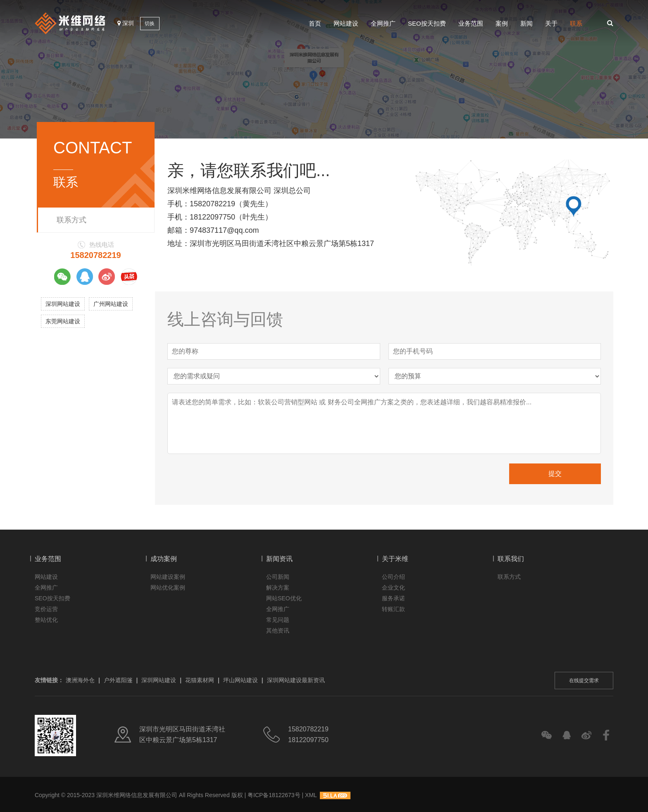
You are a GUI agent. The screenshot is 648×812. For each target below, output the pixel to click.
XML (311, 795)
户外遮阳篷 (118, 680)
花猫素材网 (200, 680)
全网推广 (383, 23)
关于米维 (395, 559)
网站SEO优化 (284, 598)
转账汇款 (393, 609)
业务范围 (471, 23)
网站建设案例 (168, 577)
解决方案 (278, 588)
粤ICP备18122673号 (274, 795)
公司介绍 (393, 577)
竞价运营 (46, 609)
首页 (315, 23)
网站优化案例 (168, 588)
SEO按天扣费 (427, 23)
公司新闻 (278, 577)
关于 (551, 23)
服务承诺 (393, 598)
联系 (576, 23)
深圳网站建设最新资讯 (296, 680)
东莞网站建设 (63, 321)
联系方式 (71, 220)
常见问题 (278, 620)
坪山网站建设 (241, 680)
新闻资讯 (279, 559)
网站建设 (346, 23)
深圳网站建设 (63, 304)
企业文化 (393, 588)
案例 (502, 23)
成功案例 (164, 559)
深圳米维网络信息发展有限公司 (137, 795)
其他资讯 (278, 630)
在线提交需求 (584, 681)
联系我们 (511, 559)
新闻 (526, 23)
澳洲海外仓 (80, 680)
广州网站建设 (111, 304)
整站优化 (46, 620)
